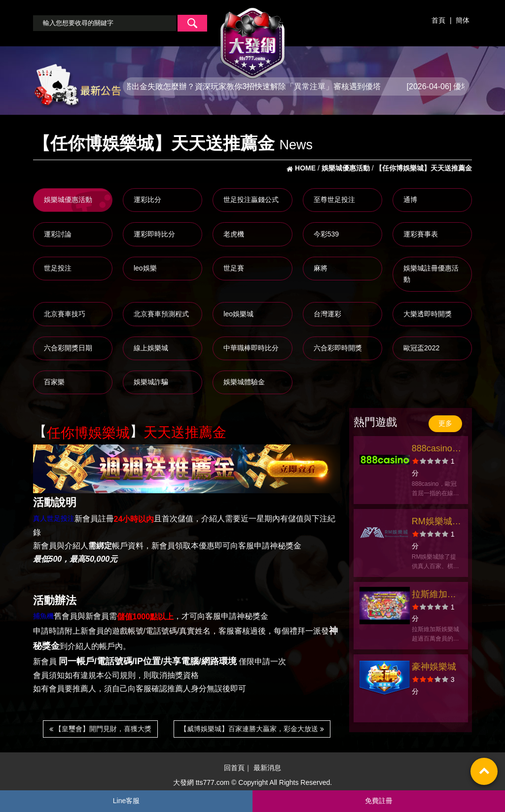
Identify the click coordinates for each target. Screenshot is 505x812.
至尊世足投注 (334, 200)
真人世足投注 (54, 518)
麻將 (321, 268)
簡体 (463, 20)
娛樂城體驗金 (244, 382)
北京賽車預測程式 (161, 314)
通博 (410, 200)
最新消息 (267, 768)
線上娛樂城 (151, 348)
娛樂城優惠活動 (68, 200)
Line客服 (126, 801)
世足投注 (58, 268)
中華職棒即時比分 (251, 348)
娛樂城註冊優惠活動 (431, 274)
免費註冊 (379, 801)
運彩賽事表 (421, 234)
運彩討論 (58, 234)
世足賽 (234, 268)
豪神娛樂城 (434, 667)
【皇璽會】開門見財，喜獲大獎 (101, 729)
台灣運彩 (327, 314)
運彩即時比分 (154, 234)
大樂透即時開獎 (428, 314)
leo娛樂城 (238, 314)
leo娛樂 (145, 268)
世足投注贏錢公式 (251, 200)
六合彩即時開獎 (338, 348)
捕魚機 (43, 616)
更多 (445, 423)
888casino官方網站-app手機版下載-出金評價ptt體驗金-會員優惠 (436, 450)
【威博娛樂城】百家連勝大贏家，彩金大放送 (252, 729)
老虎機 (234, 234)
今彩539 (326, 234)
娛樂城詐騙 (151, 382)
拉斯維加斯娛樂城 (434, 595)
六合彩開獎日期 (68, 348)
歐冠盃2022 (421, 348)
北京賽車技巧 (65, 314)
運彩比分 (147, 200)
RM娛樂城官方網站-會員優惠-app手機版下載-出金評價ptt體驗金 (436, 523)
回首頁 (234, 768)
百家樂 (54, 382)
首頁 (438, 20)
